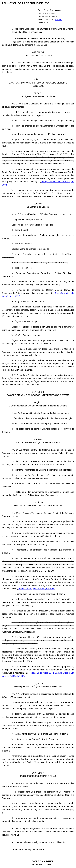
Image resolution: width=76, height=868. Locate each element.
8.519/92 (59, 20)
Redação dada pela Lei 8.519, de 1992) (36, 589)
